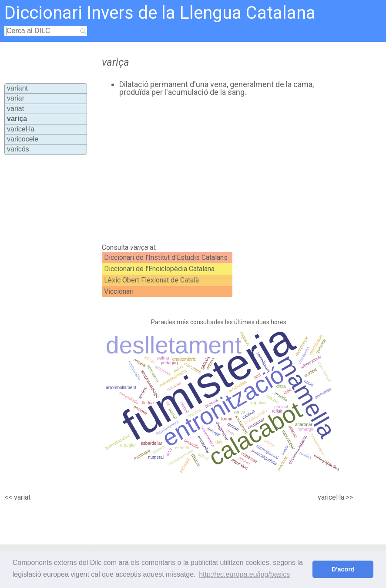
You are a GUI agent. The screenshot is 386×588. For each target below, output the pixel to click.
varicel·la (21, 129)
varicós (18, 149)
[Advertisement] (205, 170)
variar (16, 98)
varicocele (23, 139)
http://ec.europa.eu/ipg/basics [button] (244, 574)
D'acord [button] (343, 569)
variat (15, 109)
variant (17, 88)
